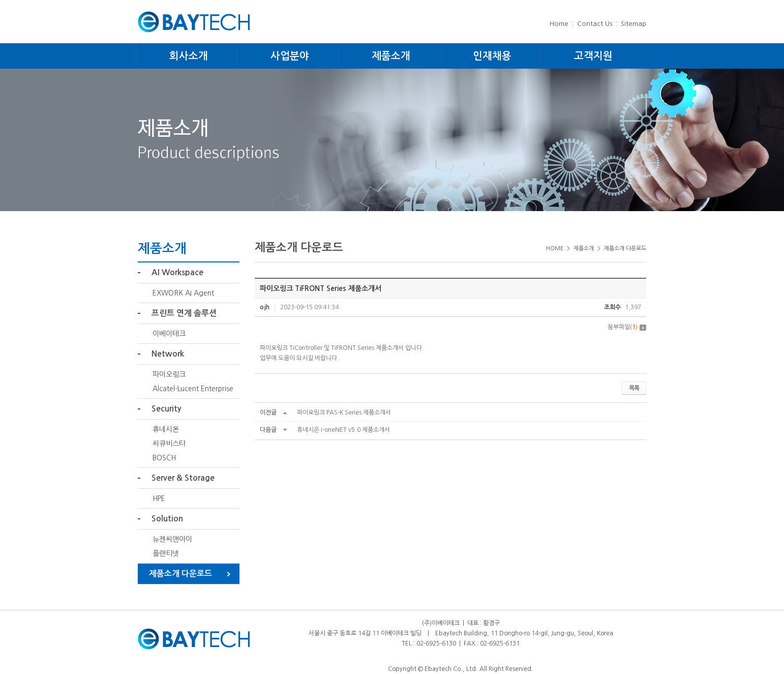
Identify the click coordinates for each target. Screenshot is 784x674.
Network (168, 354)
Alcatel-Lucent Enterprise (193, 389)
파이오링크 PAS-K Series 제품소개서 (344, 413)
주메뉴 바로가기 (0, 0)
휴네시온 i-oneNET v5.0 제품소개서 (343, 430)
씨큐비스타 (169, 444)
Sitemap (634, 24)
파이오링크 (169, 374)
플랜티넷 (166, 553)
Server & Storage (183, 478)
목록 (634, 388)
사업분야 (290, 56)
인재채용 (492, 56)
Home (559, 24)
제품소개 (391, 56)
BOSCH (164, 458)
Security (166, 409)
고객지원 (593, 56)
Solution (167, 519)
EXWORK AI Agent (183, 293)
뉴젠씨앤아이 (172, 539)
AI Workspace (177, 272)
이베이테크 (169, 334)
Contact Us (595, 24)
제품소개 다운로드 (180, 574)
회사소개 (189, 56)
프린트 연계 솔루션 (184, 313)
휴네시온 (166, 429)
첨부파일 (627, 327)
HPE (159, 499)
